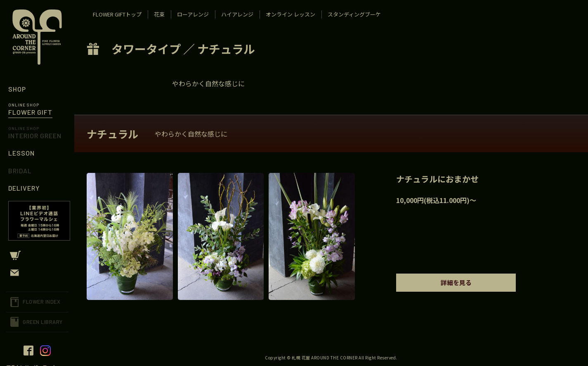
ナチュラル (226, 49)
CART (37, 255)
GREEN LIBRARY (43, 322)
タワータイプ (146, 49)
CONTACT (37, 273)
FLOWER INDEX (41, 302)
